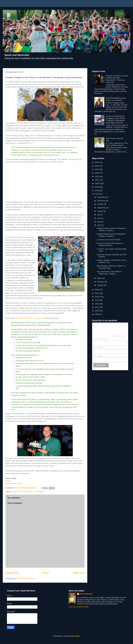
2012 (97, 304)
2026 (97, 162)
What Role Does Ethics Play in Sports (30, 318)
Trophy (8, 481)
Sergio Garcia (28, 492)
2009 (97, 314)
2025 (97, 166)
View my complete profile (79, 607)
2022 (97, 176)
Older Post (79, 573)
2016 (97, 290)
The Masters (39, 492)
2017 (97, 194)
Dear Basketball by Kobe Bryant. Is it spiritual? (116, 99)
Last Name (98, 356)
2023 (97, 173)
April (99, 225)
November (102, 201)
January (101, 285)
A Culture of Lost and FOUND (108, 240)
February (101, 282)
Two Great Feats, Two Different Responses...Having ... (109, 273)
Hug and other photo (14, 483)
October (101, 204)
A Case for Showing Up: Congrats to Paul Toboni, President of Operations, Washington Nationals (116, 119)
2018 (97, 190)
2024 (97, 169)
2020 (97, 183)
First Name (98, 348)
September (102, 208)
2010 (97, 311)
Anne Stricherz (86, 594)
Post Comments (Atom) (26, 579)
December (102, 197)
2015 (97, 293)
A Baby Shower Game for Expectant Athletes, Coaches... (111, 229)
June (99, 218)
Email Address (100, 339)
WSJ (32, 143)
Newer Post (12, 573)
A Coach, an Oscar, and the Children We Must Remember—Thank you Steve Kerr (117, 79)
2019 (97, 187)
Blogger (77, 636)
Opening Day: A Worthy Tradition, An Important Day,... (111, 267)
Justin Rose (17, 492)
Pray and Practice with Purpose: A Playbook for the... (110, 244)
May (99, 222)
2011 (97, 307)
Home (46, 573)
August (100, 211)
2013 (97, 300)
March (100, 278)
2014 (97, 297)
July (99, 215)
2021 (97, 180)
